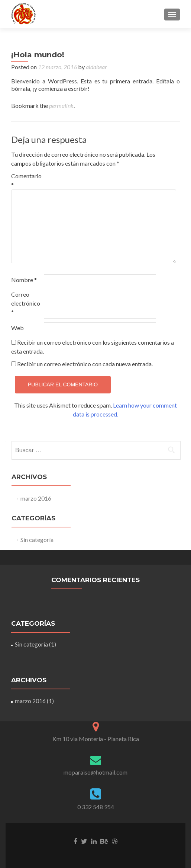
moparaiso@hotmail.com (95, 772)
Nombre (24, 280)
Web (17, 328)
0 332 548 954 (96, 807)
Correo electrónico (26, 303)
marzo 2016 (36, 498)
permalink (61, 106)
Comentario (26, 180)
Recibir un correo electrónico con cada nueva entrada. (85, 364)
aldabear (96, 67)
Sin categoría (37, 540)
